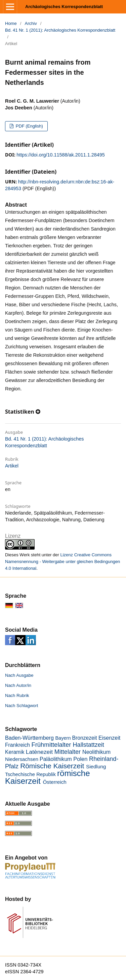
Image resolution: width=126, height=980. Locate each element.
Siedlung (96, 766)
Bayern (63, 738)
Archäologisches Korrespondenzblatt (64, 7)
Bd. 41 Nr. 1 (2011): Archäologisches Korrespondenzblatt (60, 30)
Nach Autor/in (18, 685)
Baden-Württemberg (29, 738)
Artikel (12, 466)
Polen (80, 759)
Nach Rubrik (17, 695)
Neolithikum (96, 752)
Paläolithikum (56, 759)
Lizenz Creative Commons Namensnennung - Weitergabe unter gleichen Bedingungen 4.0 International (62, 562)
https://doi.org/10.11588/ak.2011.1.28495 (60, 155)
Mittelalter (68, 752)
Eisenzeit (109, 738)
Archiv (31, 23)
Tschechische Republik (30, 774)
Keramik (15, 752)
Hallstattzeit (89, 745)
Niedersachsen (22, 759)
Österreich (54, 782)
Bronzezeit (85, 738)
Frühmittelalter (51, 745)
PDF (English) (29, 126)
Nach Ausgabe (19, 675)
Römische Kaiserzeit (52, 766)
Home (11, 23)
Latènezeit (39, 752)
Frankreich (17, 745)
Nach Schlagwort (22, 706)
